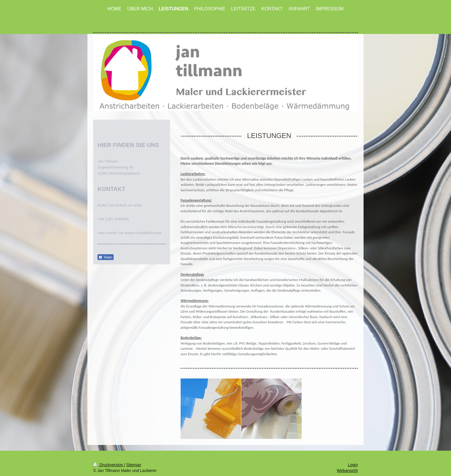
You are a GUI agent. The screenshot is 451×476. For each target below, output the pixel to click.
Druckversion (109, 456)
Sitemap (134, 456)
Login (353, 456)
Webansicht (347, 461)
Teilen (105, 257)
